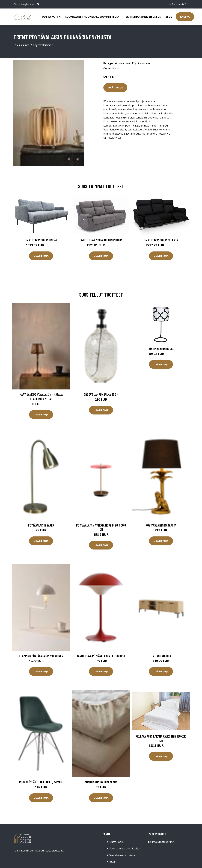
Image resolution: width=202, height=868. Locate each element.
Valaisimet (23, 45)
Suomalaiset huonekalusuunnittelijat (93, 17)
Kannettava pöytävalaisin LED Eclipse (101, 656)
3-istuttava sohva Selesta (161, 240)
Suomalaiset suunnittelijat (125, 848)
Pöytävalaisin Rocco (161, 349)
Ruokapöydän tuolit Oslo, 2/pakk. (41, 782)
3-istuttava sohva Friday (41, 240)
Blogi (169, 17)
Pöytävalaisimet (43, 45)
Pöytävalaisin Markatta (161, 525)
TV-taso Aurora (161, 656)
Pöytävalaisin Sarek (41, 525)
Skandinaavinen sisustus (143, 17)
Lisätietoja (115, 87)
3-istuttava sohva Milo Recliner (101, 240)
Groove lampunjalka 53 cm (101, 394)
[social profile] (38, 4)
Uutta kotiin (51, 17)
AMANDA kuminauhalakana (101, 782)
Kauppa (185, 17)
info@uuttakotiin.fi (177, 4)
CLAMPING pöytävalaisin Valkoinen (41, 656)
